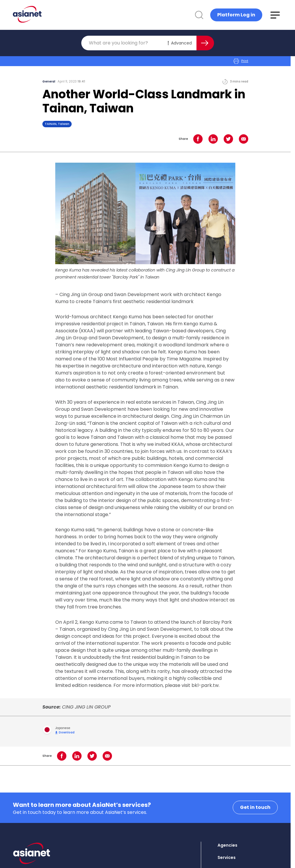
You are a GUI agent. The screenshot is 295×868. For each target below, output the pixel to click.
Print (241, 61)
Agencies (227, 845)
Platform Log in (236, 15)
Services (227, 857)
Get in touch (255, 807)
